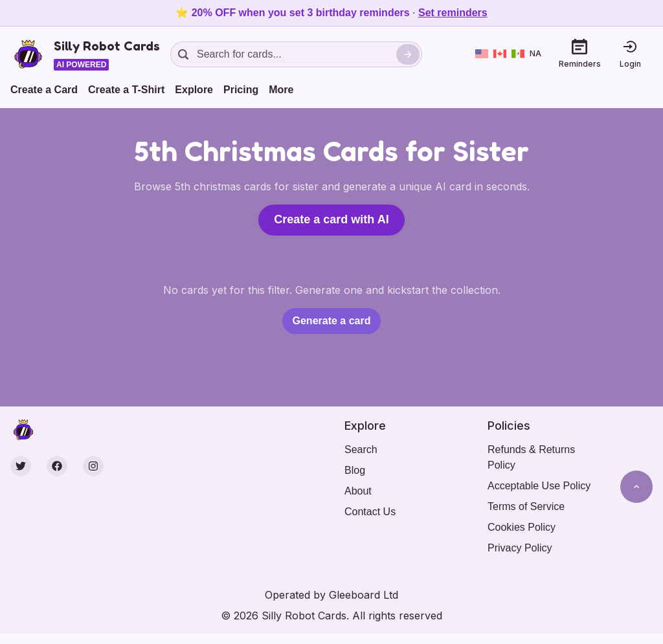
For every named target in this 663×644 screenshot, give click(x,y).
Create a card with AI (331, 219)
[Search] (408, 54)
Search (361, 450)
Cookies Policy (522, 527)
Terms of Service (526, 506)
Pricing (241, 90)
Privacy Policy (520, 548)
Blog (355, 470)
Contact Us (370, 512)
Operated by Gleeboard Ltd (331, 595)
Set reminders (453, 13)
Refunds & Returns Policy (531, 457)
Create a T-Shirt (126, 90)
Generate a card (332, 321)
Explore (194, 90)
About (358, 491)
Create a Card (44, 90)
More (281, 90)
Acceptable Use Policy (539, 486)
